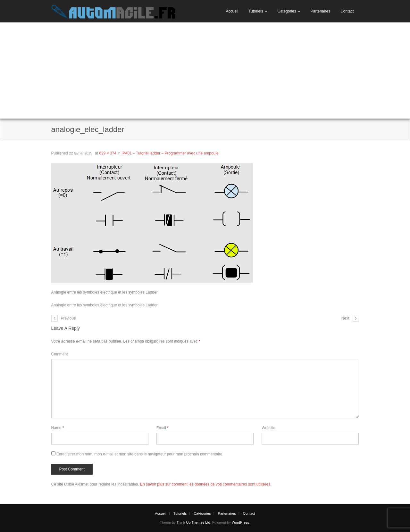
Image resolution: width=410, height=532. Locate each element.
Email (163, 428)
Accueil (232, 11)
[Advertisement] (205, 71)
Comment (60, 354)
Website (268, 428)
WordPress (240, 522)
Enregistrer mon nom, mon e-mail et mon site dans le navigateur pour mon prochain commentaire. (140, 454)
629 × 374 (108, 153)
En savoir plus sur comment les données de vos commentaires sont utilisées (205, 484)
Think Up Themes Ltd (193, 522)
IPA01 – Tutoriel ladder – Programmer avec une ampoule (170, 153)
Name (58, 428)
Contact (347, 11)
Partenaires (320, 11)
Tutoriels (256, 11)
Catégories (287, 11)
